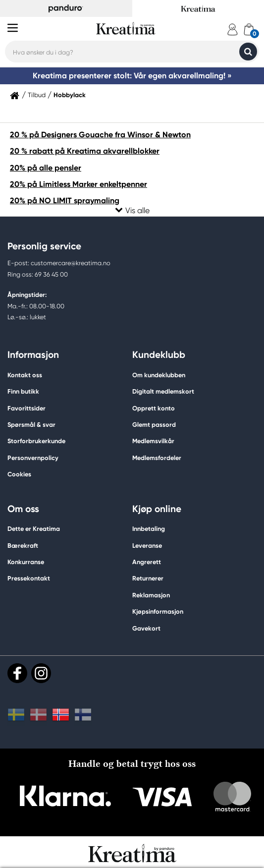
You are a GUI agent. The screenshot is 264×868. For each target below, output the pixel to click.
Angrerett (147, 562)
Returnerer (148, 578)
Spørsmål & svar (31, 425)
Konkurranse (26, 562)
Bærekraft (23, 546)
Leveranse (147, 546)
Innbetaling (149, 529)
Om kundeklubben (159, 375)
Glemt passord (154, 425)
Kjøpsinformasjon (158, 611)
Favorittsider (26, 408)
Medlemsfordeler (157, 458)
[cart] (249, 29)
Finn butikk (23, 391)
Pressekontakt (29, 578)
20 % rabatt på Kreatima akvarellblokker (85, 151)
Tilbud (37, 95)
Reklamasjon (151, 595)
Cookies (19, 474)
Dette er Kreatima (34, 529)
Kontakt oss (25, 375)
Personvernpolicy (33, 458)
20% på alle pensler (46, 168)
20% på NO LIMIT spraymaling (65, 201)
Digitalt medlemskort (163, 391)
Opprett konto (154, 408)
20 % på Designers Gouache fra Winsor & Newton (100, 135)
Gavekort (146, 628)
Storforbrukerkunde (36, 441)
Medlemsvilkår (153, 441)
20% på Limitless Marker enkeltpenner (79, 184)
